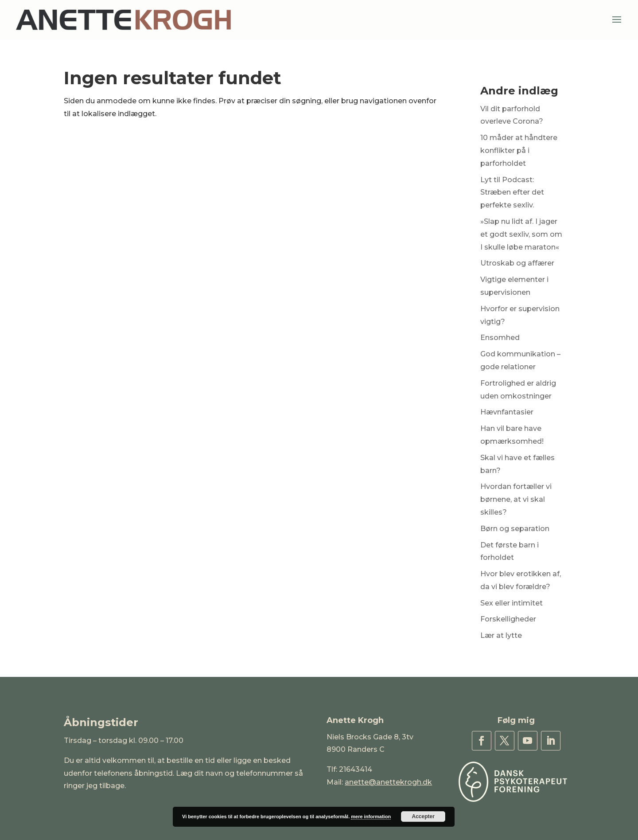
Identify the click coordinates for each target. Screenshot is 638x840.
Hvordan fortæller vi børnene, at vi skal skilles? (516, 499)
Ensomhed (500, 338)
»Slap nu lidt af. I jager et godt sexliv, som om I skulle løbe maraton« (521, 234)
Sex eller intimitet (512, 603)
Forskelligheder (508, 619)
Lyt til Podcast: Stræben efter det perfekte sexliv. (512, 193)
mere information (371, 817)
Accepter (423, 817)
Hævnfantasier (507, 412)
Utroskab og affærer (517, 263)
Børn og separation (515, 529)
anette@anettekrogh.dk (388, 782)
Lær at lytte (501, 635)
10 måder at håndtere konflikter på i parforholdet (519, 150)
